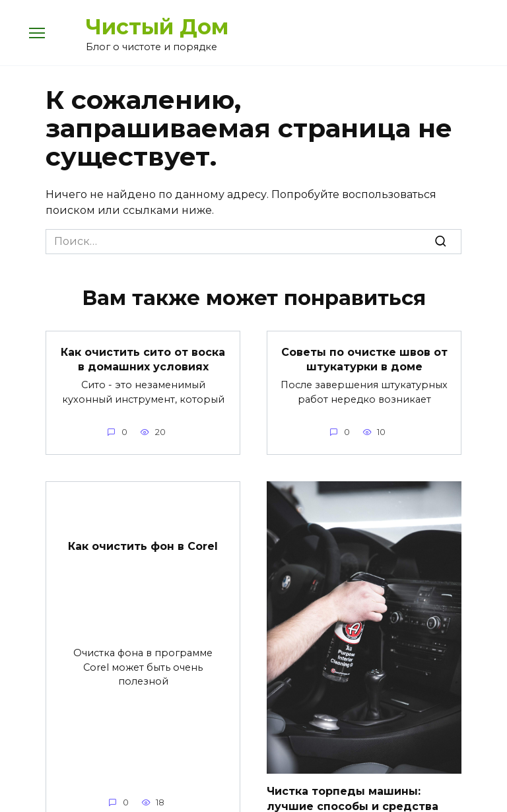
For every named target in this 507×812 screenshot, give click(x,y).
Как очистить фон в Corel (143, 546)
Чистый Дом (157, 27)
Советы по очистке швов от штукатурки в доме (364, 359)
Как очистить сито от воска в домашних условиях (143, 359)
